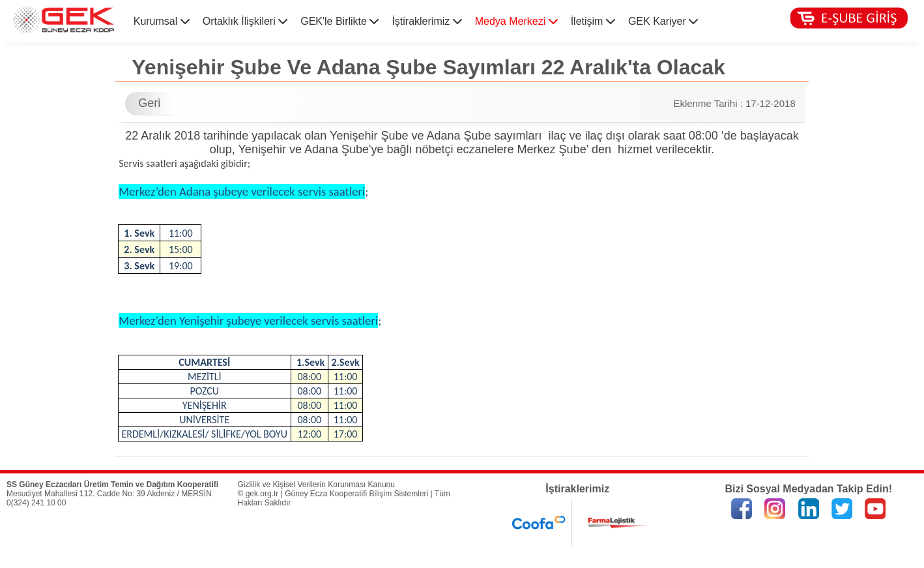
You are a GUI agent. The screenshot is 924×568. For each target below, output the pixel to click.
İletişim (593, 21)
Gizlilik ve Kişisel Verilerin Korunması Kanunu (316, 485)
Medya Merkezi (516, 21)
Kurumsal (162, 21)
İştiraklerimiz (426, 21)
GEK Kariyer (663, 21)
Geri (149, 103)
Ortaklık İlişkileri (245, 21)
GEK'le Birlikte (339, 21)
